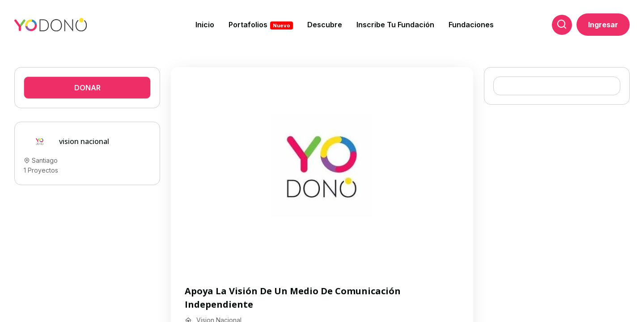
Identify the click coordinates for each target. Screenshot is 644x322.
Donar (87, 88)
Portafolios (261, 25)
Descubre (325, 25)
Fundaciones (471, 25)
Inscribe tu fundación (395, 25)
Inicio (205, 25)
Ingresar (603, 25)
